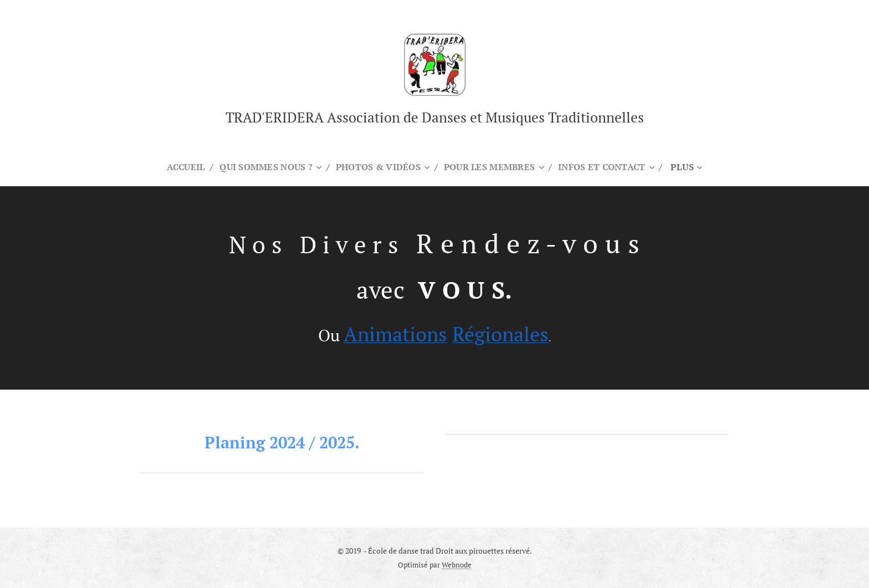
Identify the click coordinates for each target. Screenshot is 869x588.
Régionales (500, 333)
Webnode (457, 565)
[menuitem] (181, 167)
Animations (395, 333)
